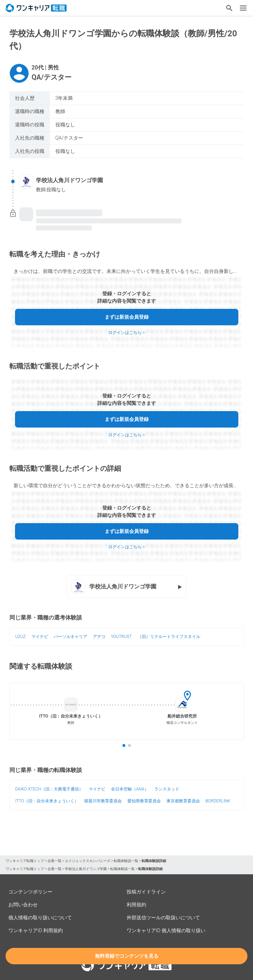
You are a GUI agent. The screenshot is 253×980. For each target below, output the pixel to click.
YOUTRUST (121, 637)
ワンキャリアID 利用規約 (36, 930)
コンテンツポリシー (30, 892)
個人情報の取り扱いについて (40, 918)
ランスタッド (167, 789)
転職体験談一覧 (126, 861)
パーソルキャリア (70, 637)
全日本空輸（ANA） (130, 789)
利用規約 (136, 905)
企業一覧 (54, 861)
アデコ (99, 637)
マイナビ (40, 637)
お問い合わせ (23, 905)
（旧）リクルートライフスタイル (169, 637)
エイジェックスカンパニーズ (88, 861)
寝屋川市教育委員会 (103, 801)
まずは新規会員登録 (127, 317)
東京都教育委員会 (183, 801)
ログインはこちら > (126, 333)
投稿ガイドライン (146, 892)
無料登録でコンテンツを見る (127, 956)
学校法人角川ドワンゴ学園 (86, 869)
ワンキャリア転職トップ (25, 861)
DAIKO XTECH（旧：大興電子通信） (49, 789)
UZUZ (21, 637)
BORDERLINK (218, 801)
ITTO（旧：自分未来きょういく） (47, 801)
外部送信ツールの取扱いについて (163, 918)
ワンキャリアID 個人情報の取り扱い (166, 930)
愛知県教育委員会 (144, 801)
